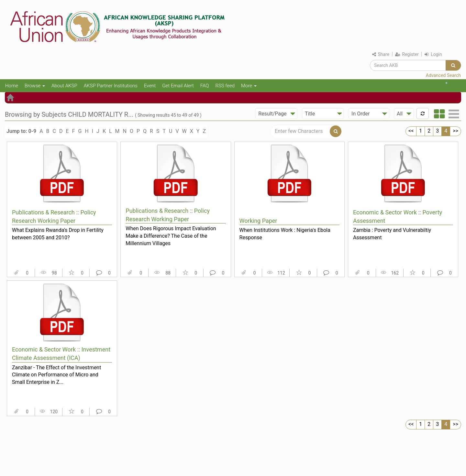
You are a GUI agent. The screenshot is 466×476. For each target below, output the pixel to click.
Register (407, 54)
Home (12, 86)
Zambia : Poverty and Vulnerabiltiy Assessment (392, 234)
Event (150, 86)
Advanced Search (443, 75)
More (249, 86)
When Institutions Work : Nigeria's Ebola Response (285, 234)
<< (411, 131)
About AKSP (64, 86)
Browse (35, 86)
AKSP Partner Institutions (111, 86)
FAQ (205, 86)
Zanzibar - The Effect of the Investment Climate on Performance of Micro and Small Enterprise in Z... (56, 375)
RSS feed (225, 86)
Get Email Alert (178, 86)
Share (381, 54)
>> (455, 131)
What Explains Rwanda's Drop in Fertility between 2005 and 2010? (58, 234)
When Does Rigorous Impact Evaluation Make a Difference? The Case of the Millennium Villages (171, 236)
